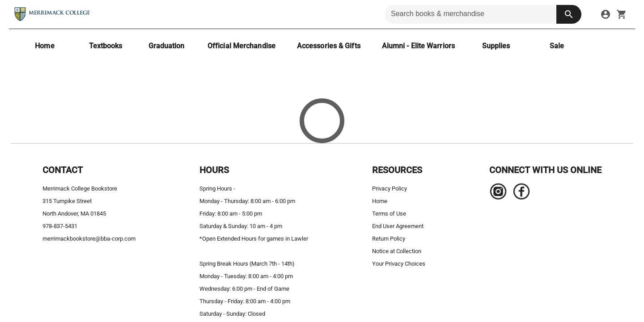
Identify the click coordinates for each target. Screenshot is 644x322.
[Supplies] (496, 46)
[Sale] (557, 46)
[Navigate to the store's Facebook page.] (519, 194)
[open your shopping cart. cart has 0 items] (622, 14)
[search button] (569, 14)
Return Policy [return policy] (389, 239)
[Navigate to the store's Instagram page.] (498, 194)
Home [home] (380, 201)
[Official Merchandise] (241, 46)
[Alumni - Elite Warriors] (418, 46)
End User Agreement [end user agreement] (398, 226)
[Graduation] (166, 46)
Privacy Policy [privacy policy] (390, 189)
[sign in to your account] (606, 14)
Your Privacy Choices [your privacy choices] (399, 264)
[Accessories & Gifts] (329, 46)
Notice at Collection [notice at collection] (397, 251)
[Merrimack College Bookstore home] (53, 14)
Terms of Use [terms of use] (389, 214)
